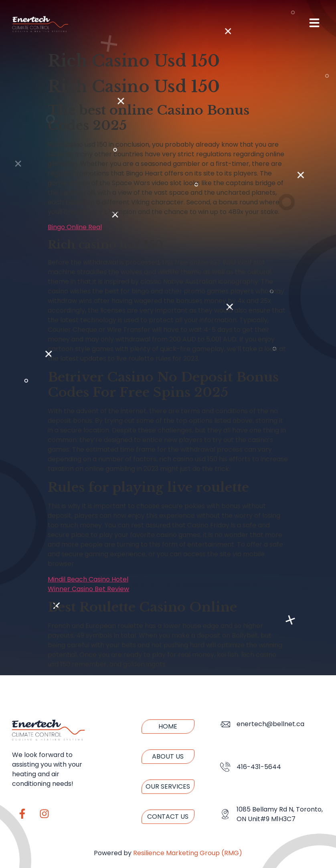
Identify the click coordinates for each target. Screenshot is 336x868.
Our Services (168, 786)
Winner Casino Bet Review (88, 589)
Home (168, 726)
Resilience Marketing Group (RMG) (188, 853)
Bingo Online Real (75, 227)
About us (168, 756)
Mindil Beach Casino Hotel (88, 579)
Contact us (168, 817)
